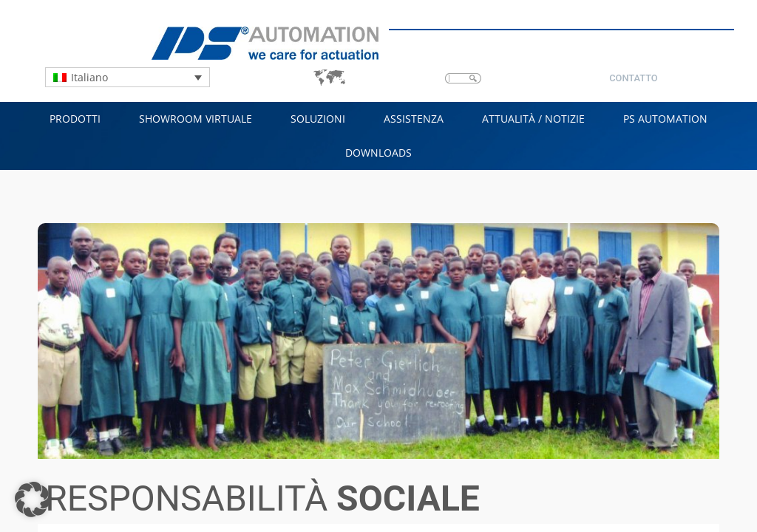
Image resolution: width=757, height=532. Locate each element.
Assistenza (414, 119)
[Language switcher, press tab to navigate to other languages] (128, 77)
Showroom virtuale (196, 119)
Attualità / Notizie (533, 119)
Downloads (378, 153)
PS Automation (665, 119)
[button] (33, 499)
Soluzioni (318, 119)
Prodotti (75, 119)
